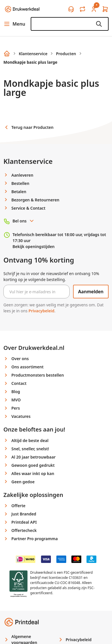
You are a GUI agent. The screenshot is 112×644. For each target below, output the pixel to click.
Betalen (19, 192)
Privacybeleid (41, 311)
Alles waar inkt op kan (33, 473)
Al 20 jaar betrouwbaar (34, 457)
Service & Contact (28, 208)
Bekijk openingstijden (34, 246)
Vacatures (21, 416)
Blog (16, 392)
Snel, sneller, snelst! (30, 449)
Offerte (18, 506)
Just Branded (24, 514)
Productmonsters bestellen (38, 375)
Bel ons (24, 221)
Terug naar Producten (28, 127)
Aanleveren (22, 175)
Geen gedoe (23, 482)
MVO (16, 400)
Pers (16, 408)
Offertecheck (24, 530)
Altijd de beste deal (30, 440)
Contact (19, 383)
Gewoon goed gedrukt (33, 465)
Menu (14, 24)
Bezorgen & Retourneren (35, 200)
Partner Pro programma (35, 539)
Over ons (20, 359)
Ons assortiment (27, 367)
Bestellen (20, 183)
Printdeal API (24, 522)
